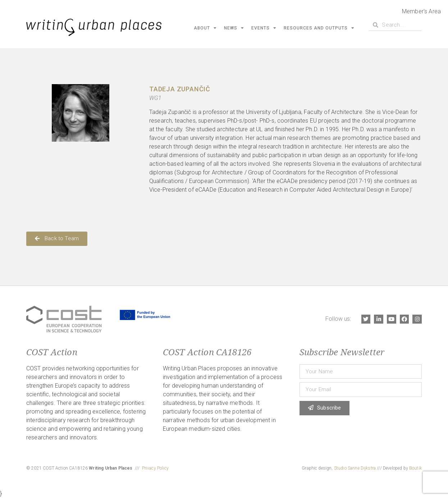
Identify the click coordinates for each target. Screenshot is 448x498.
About (205, 28)
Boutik (415, 468)
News (234, 28)
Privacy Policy (155, 468)
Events (264, 28)
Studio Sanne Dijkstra (355, 468)
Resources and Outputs (319, 28)
